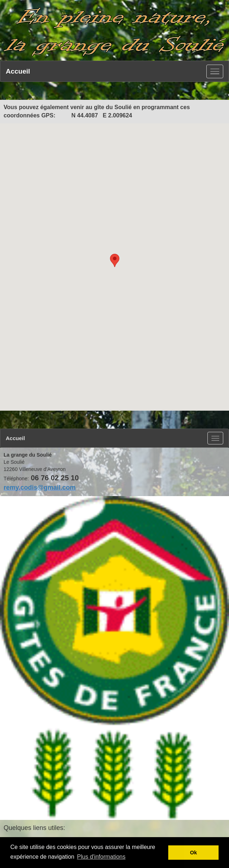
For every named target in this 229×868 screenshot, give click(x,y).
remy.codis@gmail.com (40, 487)
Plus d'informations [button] (101, 857)
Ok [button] (194, 853)
